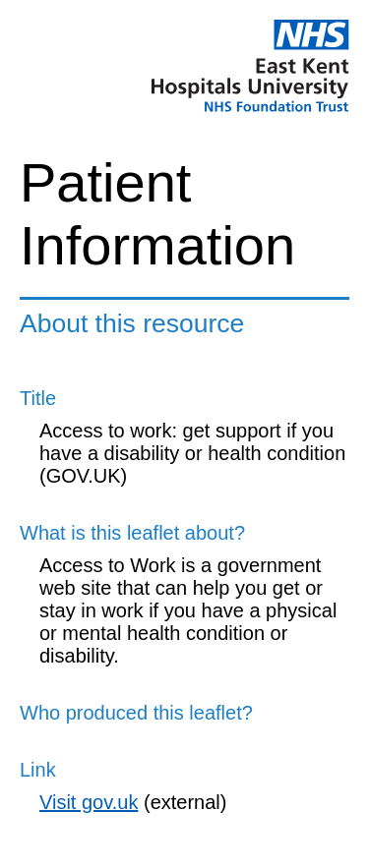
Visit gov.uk (89, 802)
